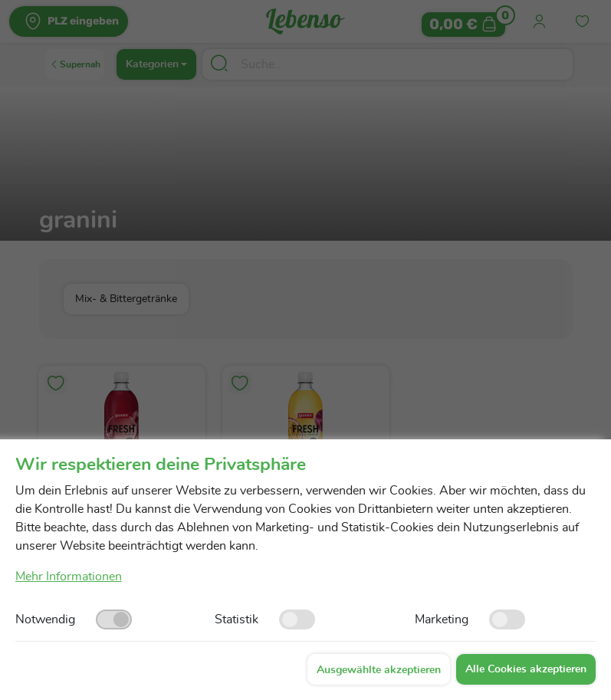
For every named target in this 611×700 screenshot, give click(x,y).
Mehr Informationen (69, 577)
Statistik (237, 619)
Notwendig (45, 619)
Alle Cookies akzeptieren (526, 669)
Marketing (442, 619)
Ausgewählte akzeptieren (379, 670)
